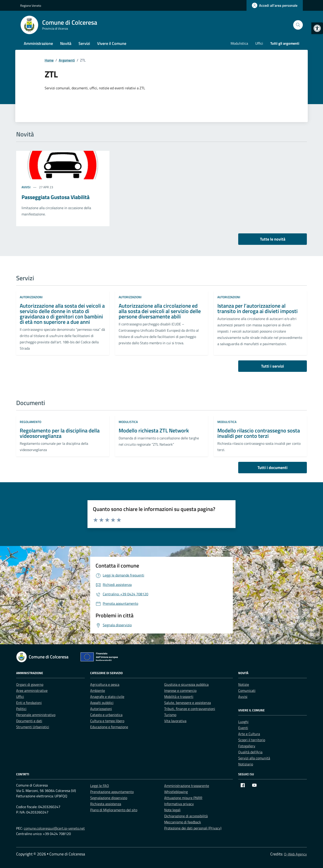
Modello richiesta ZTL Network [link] (154, 430)
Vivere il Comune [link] (112, 43)
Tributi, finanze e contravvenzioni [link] (190, 709)
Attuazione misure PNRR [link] (183, 798)
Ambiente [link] (98, 690)
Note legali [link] (172, 810)
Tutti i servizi (273, 366)
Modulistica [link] (239, 43)
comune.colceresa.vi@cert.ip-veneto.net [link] (54, 828)
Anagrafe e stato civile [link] (107, 697)
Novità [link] (66, 43)
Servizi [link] (84, 43)
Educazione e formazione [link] (109, 727)
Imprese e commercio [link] (180, 690)
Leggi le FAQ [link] (100, 786)
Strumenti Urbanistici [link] (33, 727)
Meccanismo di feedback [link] (183, 822)
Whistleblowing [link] (176, 792)
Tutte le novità (273, 239)
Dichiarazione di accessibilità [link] (186, 816)
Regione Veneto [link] (31, 5)
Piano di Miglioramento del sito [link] (114, 810)
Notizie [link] (244, 684)
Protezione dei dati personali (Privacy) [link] (193, 828)
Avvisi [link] (26, 187)
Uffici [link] (259, 43)
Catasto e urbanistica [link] (106, 715)
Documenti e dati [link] (29, 721)
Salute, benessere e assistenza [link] (188, 703)
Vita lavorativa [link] (175, 721)
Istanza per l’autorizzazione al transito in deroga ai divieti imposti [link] (258, 308)
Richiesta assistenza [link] (106, 804)
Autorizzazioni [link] (31, 297)
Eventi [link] (243, 728)
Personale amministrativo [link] (36, 715)
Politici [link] (21, 709)
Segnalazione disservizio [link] (109, 798)
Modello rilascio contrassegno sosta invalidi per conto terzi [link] (259, 433)
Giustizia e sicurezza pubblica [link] (186, 684)
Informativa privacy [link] (179, 804)
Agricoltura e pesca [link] (105, 684)
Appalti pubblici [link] (102, 703)
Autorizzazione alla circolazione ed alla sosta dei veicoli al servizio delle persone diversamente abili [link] (160, 311)
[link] (317, 28)
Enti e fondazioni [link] (29, 703)
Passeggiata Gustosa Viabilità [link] (56, 197)
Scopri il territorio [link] (252, 740)
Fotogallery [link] (247, 746)
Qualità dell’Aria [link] (250, 752)
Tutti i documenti (273, 468)
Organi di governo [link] (30, 684)
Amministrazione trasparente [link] (187, 786)
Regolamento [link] (31, 422)
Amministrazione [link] (38, 43)
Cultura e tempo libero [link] (107, 721)
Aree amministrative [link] (32, 690)
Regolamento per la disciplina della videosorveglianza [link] (60, 433)
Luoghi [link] (243, 722)
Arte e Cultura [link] (249, 734)
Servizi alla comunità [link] (254, 758)
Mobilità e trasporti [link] (179, 697)
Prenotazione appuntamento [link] (112, 792)
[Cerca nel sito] (298, 25)
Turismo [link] (170, 715)
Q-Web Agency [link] (295, 854)
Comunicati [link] (247, 690)
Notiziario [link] (246, 764)
